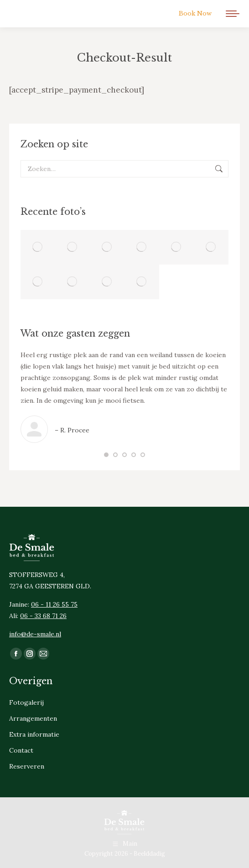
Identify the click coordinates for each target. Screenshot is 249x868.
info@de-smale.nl (35, 634)
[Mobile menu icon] (233, 14)
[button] (106, 455)
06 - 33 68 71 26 (43, 616)
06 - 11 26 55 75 (54, 604)
